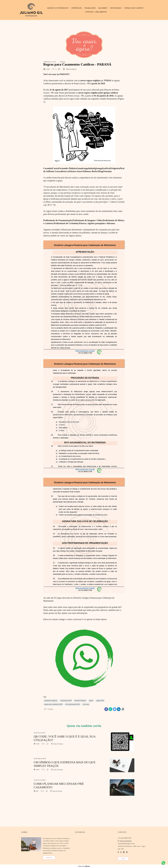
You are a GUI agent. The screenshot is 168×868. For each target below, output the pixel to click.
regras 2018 (100, 701)
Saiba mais (49, 858)
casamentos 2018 (66, 701)
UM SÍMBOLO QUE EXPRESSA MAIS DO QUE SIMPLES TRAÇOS (65, 764)
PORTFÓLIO (77, 8)
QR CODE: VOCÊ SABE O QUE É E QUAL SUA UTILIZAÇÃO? (64, 738)
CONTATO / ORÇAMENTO (96, 12)
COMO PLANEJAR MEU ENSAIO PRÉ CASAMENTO (59, 786)
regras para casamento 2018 (53, 704)
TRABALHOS (90, 8)
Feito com (84, 866)
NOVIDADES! (116, 8)
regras (91, 701)
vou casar (86, 704)
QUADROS (103, 8)
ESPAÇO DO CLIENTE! (134, 8)
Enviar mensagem (126, 841)
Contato (123, 859)
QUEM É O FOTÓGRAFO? (58, 8)
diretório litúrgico (80, 701)
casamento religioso (51, 701)
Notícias (63, 62)
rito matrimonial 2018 (73, 704)
